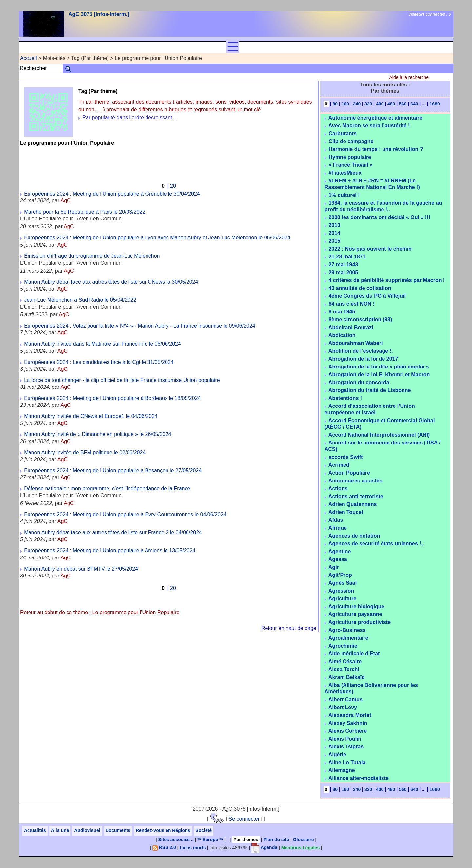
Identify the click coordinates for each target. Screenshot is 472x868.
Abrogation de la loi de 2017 (363, 359)
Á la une (60, 830)
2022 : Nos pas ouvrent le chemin (370, 249)
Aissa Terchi (344, 669)
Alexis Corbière (348, 731)
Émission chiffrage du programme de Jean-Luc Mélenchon (92, 256)
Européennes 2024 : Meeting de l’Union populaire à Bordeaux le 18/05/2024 (112, 398)
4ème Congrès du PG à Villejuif (367, 296)
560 (403, 104)
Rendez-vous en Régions (163, 830)
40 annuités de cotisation (360, 288)
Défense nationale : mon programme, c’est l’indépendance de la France (107, 489)
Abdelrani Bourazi (351, 327)
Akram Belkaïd (347, 677)
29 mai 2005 (343, 272)
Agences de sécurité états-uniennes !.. (376, 544)
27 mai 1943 (343, 264)
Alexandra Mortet (350, 715)
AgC (66, 201)
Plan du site (276, 840)
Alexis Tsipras (346, 747)
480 (391, 104)
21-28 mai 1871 (347, 257)
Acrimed (339, 465)
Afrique (338, 528)
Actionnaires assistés (355, 481)
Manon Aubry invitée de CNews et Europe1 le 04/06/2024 (91, 416)
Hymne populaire (350, 157)
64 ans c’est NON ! (352, 304)
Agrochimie (343, 646)
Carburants (342, 133)
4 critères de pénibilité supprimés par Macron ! (387, 280)
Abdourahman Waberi (356, 343)
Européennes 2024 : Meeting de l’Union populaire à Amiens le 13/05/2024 (110, 550)
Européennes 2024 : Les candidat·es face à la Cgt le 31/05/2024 (99, 362)
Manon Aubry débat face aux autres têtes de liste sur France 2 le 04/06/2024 (113, 532)
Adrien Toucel (346, 512)
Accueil (29, 58)
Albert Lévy (343, 707)
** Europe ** (210, 840)
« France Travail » (350, 165)
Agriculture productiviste (360, 622)
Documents (118, 830)
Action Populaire (349, 473)
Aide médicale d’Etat (354, 654)
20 (173, 186)
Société (204, 830)
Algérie (337, 755)
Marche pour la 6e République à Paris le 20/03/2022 (85, 212)
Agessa (338, 559)
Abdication (342, 335)
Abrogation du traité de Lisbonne (370, 390)
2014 (334, 233)
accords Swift (345, 457)
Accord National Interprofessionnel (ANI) (379, 435)
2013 (334, 225)
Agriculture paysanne (355, 614)
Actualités (35, 830)
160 (345, 104)
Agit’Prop (340, 575)
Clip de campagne (351, 141)
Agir (334, 567)
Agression (341, 591)
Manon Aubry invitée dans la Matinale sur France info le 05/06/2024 (102, 344)
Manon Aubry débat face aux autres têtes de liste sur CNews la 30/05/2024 (111, 282)
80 (335, 104)
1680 (435, 104)
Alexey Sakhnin (348, 723)
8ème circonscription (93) (360, 320)
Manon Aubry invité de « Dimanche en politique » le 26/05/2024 (98, 434)
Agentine (340, 551)
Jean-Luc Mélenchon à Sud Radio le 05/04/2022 (80, 300)
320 (368, 104)
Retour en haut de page (289, 628)
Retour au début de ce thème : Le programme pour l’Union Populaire (100, 612)
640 (414, 104)
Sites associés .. (176, 840)
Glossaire (304, 840)
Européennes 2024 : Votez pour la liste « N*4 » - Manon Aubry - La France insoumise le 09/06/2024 (139, 326)
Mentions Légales (300, 847)
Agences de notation (354, 536)
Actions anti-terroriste (356, 496)
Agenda (264, 847)
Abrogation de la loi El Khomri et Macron (379, 375)
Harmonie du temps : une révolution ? (376, 149)
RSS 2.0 (164, 847)
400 (380, 104)
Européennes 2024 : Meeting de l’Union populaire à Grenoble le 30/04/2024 (112, 194)
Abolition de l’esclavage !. (361, 351)
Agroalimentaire (348, 638)
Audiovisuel (87, 830)
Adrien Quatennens (353, 504)
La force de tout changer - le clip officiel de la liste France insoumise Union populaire (122, 380)
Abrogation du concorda (359, 382)
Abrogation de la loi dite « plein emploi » (379, 367)
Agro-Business (347, 630)
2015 (334, 241)
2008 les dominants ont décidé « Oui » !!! (379, 217)
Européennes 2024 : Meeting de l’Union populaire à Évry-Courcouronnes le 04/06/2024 (125, 514)
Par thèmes (246, 840)
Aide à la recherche (409, 77)
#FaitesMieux (345, 173)
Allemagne (342, 770)
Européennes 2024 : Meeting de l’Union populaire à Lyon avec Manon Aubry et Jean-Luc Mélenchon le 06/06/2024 (157, 238)
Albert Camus (345, 699)
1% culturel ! (344, 195)
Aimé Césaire (345, 661)
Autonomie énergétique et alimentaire (375, 118)
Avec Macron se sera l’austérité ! (369, 126)
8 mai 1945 (342, 312)
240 (357, 104)
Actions (338, 489)
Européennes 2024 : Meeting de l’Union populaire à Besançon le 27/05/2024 (113, 471)
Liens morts (193, 847)
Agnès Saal (343, 583)
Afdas (336, 520)
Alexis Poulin (345, 739)
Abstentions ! (345, 398)
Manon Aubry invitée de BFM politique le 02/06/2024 (85, 453)
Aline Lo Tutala (347, 762)
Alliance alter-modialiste (359, 778)
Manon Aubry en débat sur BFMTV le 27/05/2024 (81, 569)
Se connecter (244, 819)
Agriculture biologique (356, 606)
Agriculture (342, 599)
